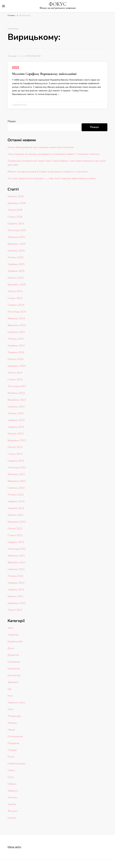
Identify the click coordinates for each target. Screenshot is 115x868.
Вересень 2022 (17, 481)
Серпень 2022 (16, 488)
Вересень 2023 (17, 400)
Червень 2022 (16, 501)
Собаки (12, 784)
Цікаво (12, 818)
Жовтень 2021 (16, 556)
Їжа (10, 689)
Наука (11, 730)
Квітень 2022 (16, 515)
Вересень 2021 (17, 562)
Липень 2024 (16, 339)
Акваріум (13, 635)
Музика (12, 723)
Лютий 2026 (15, 210)
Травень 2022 (16, 508)
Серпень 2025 (16, 251)
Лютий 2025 (15, 291)
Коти (10, 709)
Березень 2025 (17, 285)
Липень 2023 (16, 413)
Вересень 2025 (17, 244)
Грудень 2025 (16, 224)
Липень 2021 (16, 576)
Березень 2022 (17, 522)
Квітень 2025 (16, 278)
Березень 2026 (17, 203)
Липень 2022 (16, 495)
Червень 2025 (16, 264)
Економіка (14, 669)
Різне (16, 68)
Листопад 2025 (17, 230)
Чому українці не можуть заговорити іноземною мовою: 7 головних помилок (54, 154)
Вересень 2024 (17, 325)
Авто (10, 628)
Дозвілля (13, 655)
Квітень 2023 (16, 434)
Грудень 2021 (16, 542)
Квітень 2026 (16, 196)
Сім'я (11, 777)
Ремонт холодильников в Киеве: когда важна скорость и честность (48, 172)
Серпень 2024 (16, 332)
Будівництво (15, 641)
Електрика (14, 675)
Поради (12, 750)
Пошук (12, 121)
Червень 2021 (16, 583)
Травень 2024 (16, 352)
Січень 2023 (15, 454)
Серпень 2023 (16, 407)
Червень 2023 (16, 420)
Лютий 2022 (15, 529)
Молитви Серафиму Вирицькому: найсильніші (44, 74)
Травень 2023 (16, 427)
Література (14, 716)
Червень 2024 (16, 346)
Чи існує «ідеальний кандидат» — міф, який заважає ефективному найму (52, 178)
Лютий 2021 (15, 610)
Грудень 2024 (16, 305)
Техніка (12, 797)
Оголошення (15, 736)
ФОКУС (58, 4)
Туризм (12, 804)
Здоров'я (13, 682)
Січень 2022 (15, 535)
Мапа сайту (14, 847)
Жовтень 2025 (16, 237)
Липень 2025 (16, 257)
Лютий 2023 (15, 447)
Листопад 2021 (17, 549)
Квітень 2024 (16, 359)
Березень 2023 (17, 440)
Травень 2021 (16, 590)
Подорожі (14, 743)
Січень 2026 (15, 217)
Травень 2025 (16, 271)
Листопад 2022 (17, 467)
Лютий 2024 (15, 373)
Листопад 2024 (17, 312)
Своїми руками (17, 764)
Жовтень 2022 (16, 474)
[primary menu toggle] (3, 6)
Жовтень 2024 (16, 318)
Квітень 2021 (16, 596)
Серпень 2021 (16, 569)
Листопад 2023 (17, 386)
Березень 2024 (17, 366)
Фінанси (13, 811)
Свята (11, 770)
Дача (11, 648)
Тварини (13, 791)
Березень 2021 (17, 603)
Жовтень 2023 (16, 393)
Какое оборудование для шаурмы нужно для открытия (41, 147)
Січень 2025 (15, 298)
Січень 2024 (15, 379)
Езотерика (14, 662)
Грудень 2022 (16, 461)
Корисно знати (16, 702)
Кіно (10, 696)
